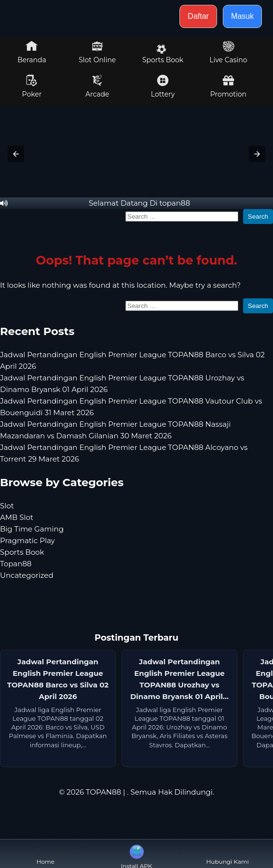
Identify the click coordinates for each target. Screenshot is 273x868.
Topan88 (16, 564)
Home (46, 854)
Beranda (32, 52)
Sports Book (163, 54)
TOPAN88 (103, 792)
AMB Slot (17, 517)
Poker (32, 86)
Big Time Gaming (32, 529)
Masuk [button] (242, 16)
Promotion (228, 86)
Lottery (163, 86)
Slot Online (97, 52)
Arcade (97, 86)
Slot (7, 506)
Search (258, 217)
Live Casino (228, 52)
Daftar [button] (198, 16)
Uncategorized (27, 575)
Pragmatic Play (27, 540)
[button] (16, 154)
